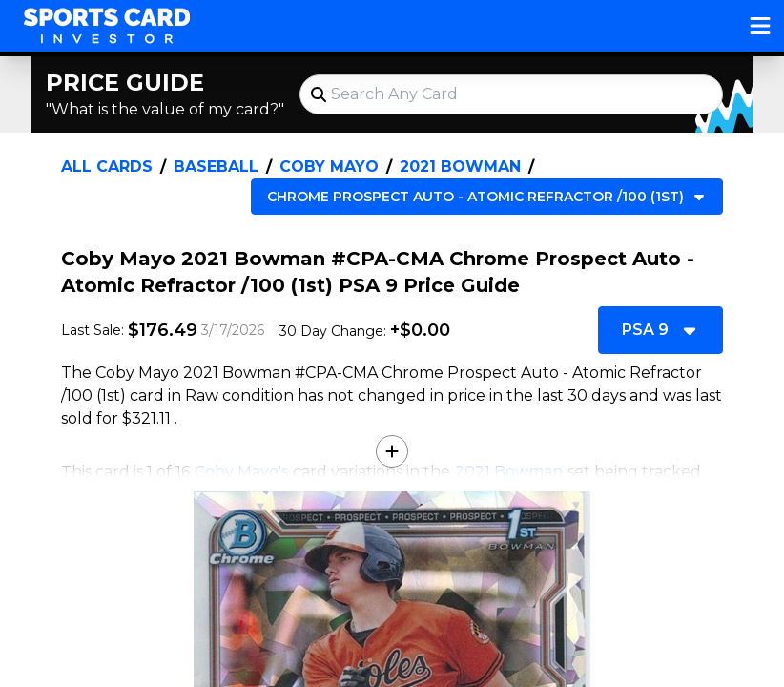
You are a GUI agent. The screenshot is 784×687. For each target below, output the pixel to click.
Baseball (216, 167)
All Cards (107, 167)
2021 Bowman (460, 167)
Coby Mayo (329, 167)
